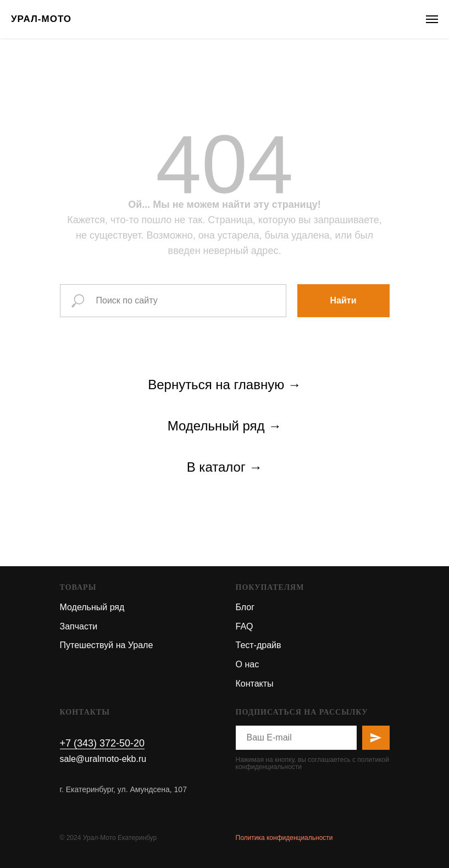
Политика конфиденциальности (284, 838)
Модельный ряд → (224, 426)
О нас (248, 664)
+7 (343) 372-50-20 (102, 743)
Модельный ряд (92, 607)
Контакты (255, 684)
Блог (245, 607)
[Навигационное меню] (432, 19)
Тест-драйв (259, 645)
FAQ (245, 626)
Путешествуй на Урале (107, 645)
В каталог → (225, 467)
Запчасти (79, 626)
